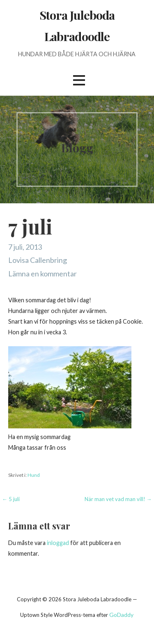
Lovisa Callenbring (38, 260)
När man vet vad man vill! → (118, 499)
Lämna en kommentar (43, 274)
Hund (34, 475)
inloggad (58, 543)
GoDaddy (121, 615)
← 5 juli (11, 499)
